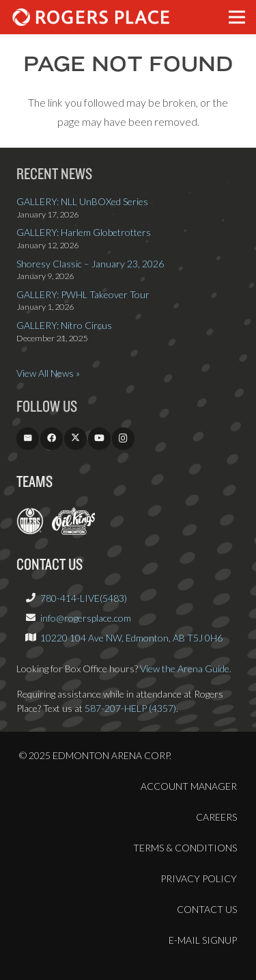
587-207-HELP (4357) (130, 708)
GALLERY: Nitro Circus (64, 325)
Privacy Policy (199, 878)
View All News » (48, 373)
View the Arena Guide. (186, 668)
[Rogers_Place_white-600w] (91, 17)
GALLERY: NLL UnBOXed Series (82, 201)
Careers (216, 817)
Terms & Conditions (185, 848)
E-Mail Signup (203, 940)
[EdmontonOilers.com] (30, 531)
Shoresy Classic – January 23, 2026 (90, 264)
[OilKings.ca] (73, 531)
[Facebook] (52, 439)
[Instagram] (123, 439)
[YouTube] (99, 439)
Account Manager (189, 786)
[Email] (28, 439)
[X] (75, 439)
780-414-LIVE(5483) (84, 598)
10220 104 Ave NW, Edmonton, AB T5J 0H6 (131, 638)
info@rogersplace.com (86, 618)
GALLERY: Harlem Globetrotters (84, 232)
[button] (237, 17)
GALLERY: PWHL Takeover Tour (83, 294)
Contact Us (207, 909)
